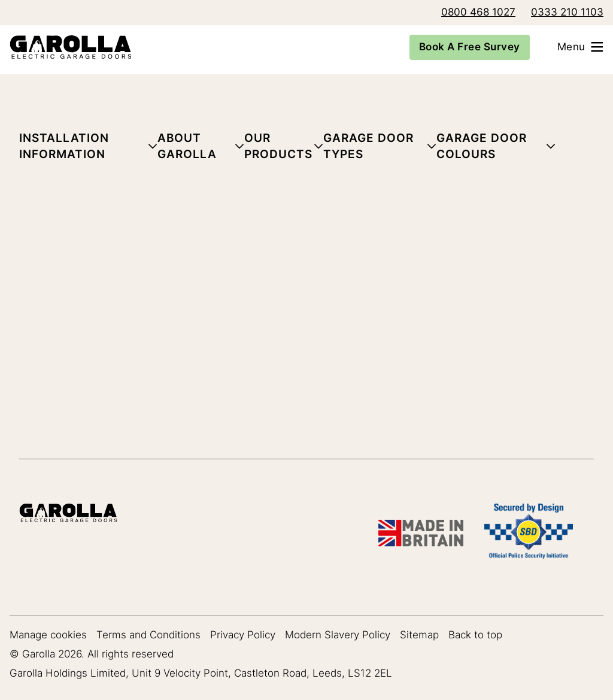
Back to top (475, 635)
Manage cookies (48, 635)
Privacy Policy (243, 635)
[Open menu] (585, 47)
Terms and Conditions (148, 635)
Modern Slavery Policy (338, 635)
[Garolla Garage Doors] (66, 47)
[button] (88, 149)
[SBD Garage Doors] (529, 533)
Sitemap (419, 635)
